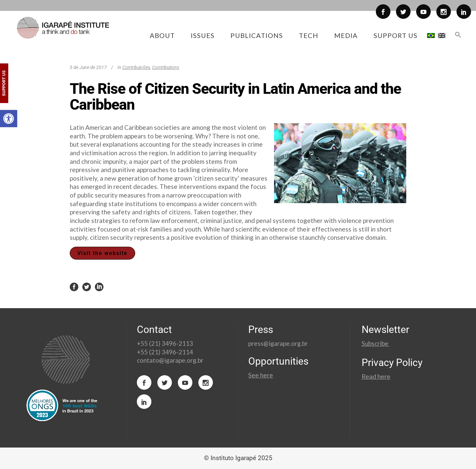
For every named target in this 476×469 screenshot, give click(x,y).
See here (261, 375)
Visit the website (102, 253)
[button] (9, 119)
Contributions (166, 67)
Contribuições (136, 67)
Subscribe (376, 343)
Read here (376, 376)
